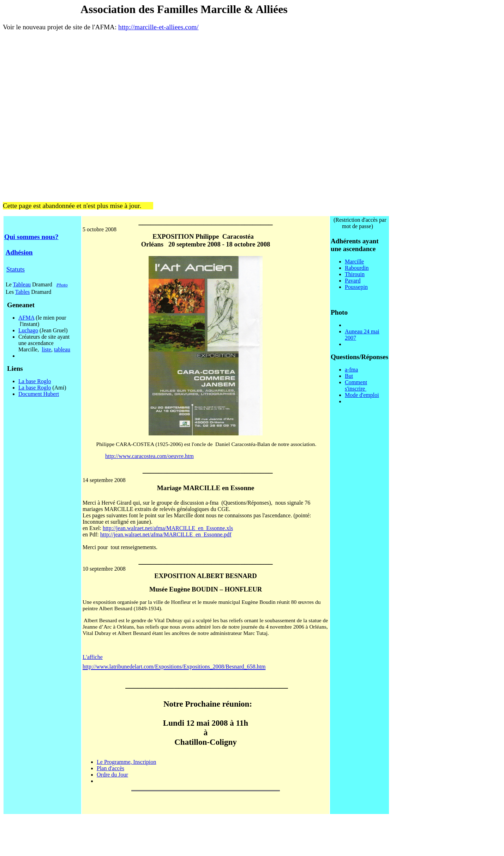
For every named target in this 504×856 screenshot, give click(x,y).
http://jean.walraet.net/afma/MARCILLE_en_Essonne (164, 528)
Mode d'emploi (362, 395)
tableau (62, 349)
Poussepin (356, 287)
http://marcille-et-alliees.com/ (158, 27)
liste (46, 349)
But (349, 376)
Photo (62, 285)
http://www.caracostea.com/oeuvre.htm (149, 456)
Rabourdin (357, 268)
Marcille (354, 261)
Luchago (28, 330)
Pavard (353, 281)
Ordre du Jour (112, 775)
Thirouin (355, 274)
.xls (229, 528)
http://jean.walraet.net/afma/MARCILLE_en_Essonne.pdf (166, 534)
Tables (23, 292)
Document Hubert (39, 394)
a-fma (351, 370)
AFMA (26, 318)
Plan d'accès (110, 768)
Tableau (22, 284)
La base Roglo (35, 381)
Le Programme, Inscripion (126, 762)
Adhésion (19, 252)
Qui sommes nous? (31, 237)
